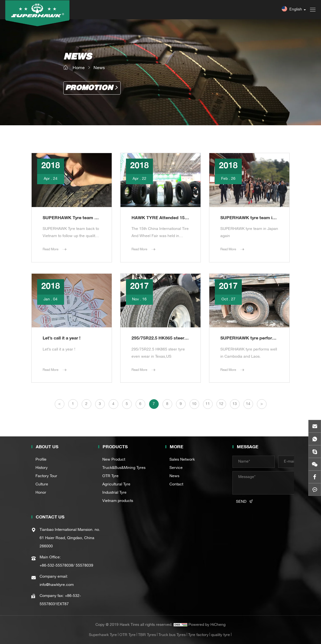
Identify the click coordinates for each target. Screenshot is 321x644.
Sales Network (182, 460)
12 (221, 404)
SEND (241, 502)
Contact (176, 485)
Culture (42, 485)
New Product (114, 460)
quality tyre (220, 635)
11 (208, 404)
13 (235, 404)
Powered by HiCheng (207, 625)
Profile (41, 460)
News (99, 68)
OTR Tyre (110, 476)
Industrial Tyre (114, 493)
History (42, 468)
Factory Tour (46, 476)
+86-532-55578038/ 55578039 (66, 566)
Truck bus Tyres (172, 635)
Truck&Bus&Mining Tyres (124, 468)
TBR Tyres (147, 635)
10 (194, 404)
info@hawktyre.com (57, 585)
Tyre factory (198, 635)
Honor (41, 493)
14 (248, 404)
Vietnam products (118, 501)
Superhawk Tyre (103, 635)
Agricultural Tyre (116, 485)
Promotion (89, 88)
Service (176, 468)
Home (79, 68)
